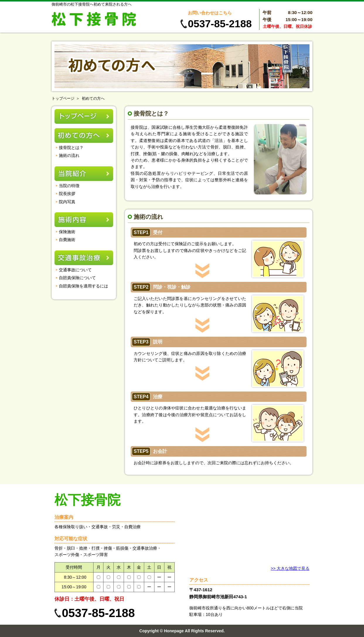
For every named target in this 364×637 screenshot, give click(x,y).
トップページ (63, 98)
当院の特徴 (69, 186)
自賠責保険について (77, 278)
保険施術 (67, 232)
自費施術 (67, 240)
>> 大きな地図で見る (290, 568)
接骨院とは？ (71, 148)
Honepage (174, 631)
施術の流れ (69, 155)
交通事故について (75, 270)
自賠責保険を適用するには (84, 286)
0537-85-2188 (220, 24)
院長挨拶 (67, 194)
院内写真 (67, 202)
